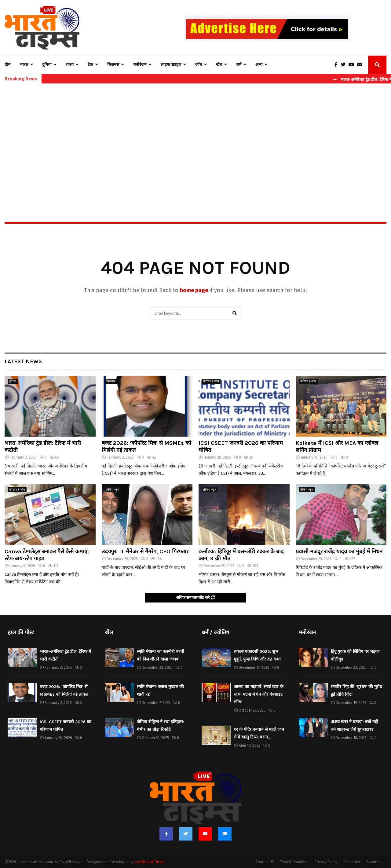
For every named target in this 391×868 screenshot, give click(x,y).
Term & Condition (294, 862)
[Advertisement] (195, 139)
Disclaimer (352, 862)
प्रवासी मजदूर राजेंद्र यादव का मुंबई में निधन (339, 551)
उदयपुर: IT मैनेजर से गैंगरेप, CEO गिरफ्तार (145, 551)
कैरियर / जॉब (211, 381)
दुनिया (47, 65)
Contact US (265, 862)
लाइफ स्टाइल (171, 65)
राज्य (70, 65)
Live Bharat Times (149, 862)
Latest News (23, 361)
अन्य (259, 65)
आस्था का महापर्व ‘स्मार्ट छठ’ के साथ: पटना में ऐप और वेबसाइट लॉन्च (259, 694)
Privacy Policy (326, 862)
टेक (90, 65)
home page (194, 290)
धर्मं (239, 65)
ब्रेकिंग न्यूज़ (113, 490)
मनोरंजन (140, 65)
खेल (219, 65)
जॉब (199, 65)
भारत (24, 65)
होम (7, 65)
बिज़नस (113, 65)
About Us (374, 862)
